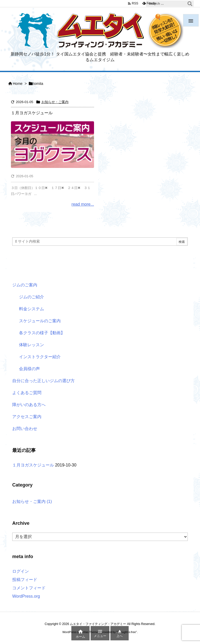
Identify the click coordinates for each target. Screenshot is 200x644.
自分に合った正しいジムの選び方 (43, 381)
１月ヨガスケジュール (32, 113)
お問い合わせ (25, 429)
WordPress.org (26, 596)
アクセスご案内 (27, 417)
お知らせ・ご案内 (55, 102)
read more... (83, 204)
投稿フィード (25, 580)
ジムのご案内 (25, 285)
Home (18, 84)
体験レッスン (32, 345)
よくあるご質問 (27, 393)
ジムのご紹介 (32, 297)
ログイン (21, 571)
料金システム (32, 309)
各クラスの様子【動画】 (42, 333)
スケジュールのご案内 (40, 321)
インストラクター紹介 (40, 357)
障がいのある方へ (29, 405)
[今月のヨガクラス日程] (52, 145)
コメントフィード (29, 588)
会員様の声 (29, 369)
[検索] (190, 4)
